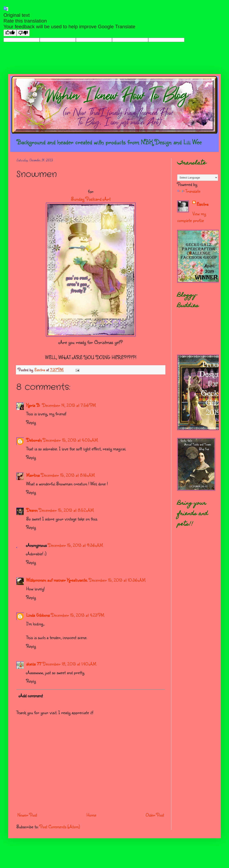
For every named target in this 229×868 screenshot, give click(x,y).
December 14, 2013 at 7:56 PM (69, 405)
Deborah (34, 440)
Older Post (155, 815)
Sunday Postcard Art (91, 199)
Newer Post (27, 815)
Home (91, 815)
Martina (33, 475)
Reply (31, 422)
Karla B (34, 405)
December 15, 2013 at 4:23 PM (78, 615)
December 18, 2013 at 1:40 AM (69, 664)
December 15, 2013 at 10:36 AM (117, 580)
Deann (32, 510)
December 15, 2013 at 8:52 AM (66, 510)
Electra (202, 204)
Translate (189, 191)
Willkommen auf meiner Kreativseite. (57, 580)
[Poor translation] (23, 33)
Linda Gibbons (38, 615)
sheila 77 (34, 664)
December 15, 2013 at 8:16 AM (68, 475)
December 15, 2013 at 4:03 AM (70, 440)
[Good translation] (10, 33)
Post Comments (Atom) (60, 826)
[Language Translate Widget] (198, 178)
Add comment (31, 696)
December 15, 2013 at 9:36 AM (75, 545)
